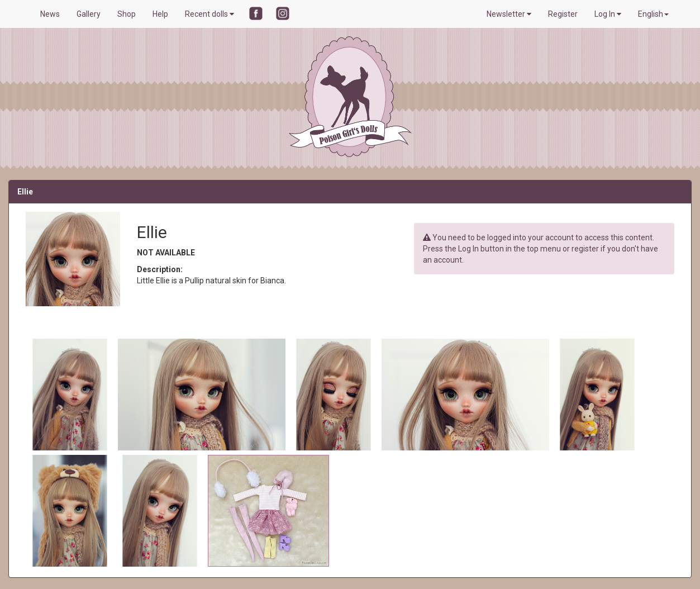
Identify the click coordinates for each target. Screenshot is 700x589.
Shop (127, 14)
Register (563, 14)
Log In (608, 14)
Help (160, 14)
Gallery (89, 14)
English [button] (653, 14)
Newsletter (509, 14)
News (50, 14)
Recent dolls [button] (209, 14)
